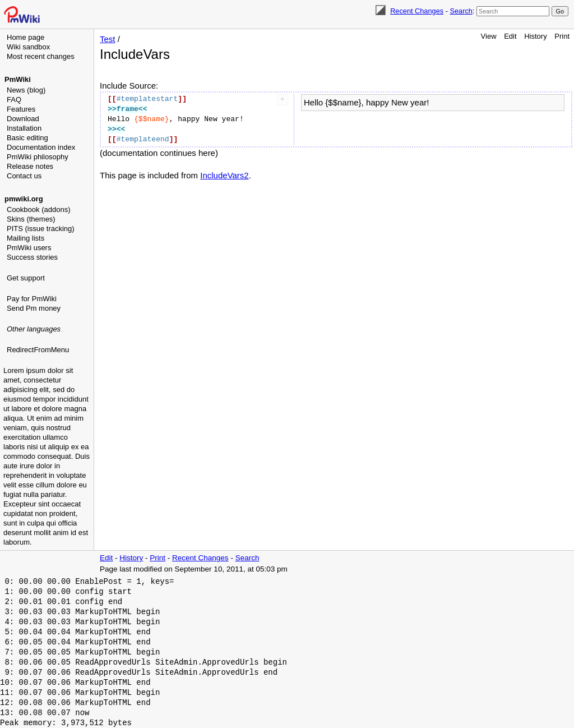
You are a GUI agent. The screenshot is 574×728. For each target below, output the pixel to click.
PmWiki (18, 79)
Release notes (30, 166)
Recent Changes (417, 11)
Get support (26, 278)
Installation (24, 128)
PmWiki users (29, 248)
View (489, 36)
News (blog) (26, 90)
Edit (510, 36)
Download (23, 119)
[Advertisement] (48, 412)
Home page (26, 37)
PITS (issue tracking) (41, 229)
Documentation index (41, 147)
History (535, 36)
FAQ (14, 100)
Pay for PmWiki (32, 299)
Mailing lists (26, 238)
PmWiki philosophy (38, 157)
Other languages (34, 329)
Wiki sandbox (28, 47)
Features (21, 109)
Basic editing (27, 138)
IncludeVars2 (224, 175)
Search (461, 11)
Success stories (32, 257)
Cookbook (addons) (38, 209)
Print (562, 36)
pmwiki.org (24, 199)
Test (108, 39)
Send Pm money (34, 308)
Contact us (24, 176)
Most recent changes (41, 56)
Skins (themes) (31, 219)
